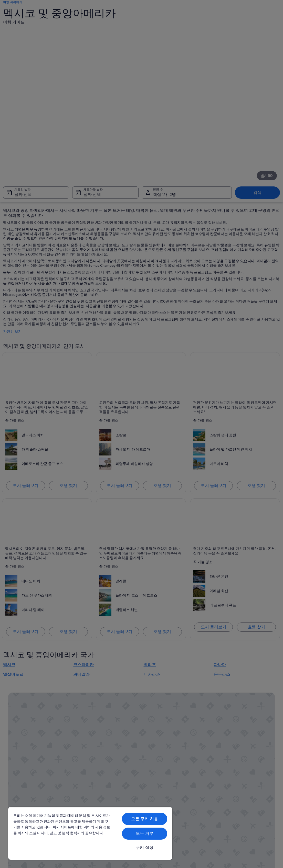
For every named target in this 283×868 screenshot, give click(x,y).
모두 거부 (145, 833)
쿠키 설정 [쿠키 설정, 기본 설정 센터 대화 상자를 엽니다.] (145, 847)
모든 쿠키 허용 (145, 819)
